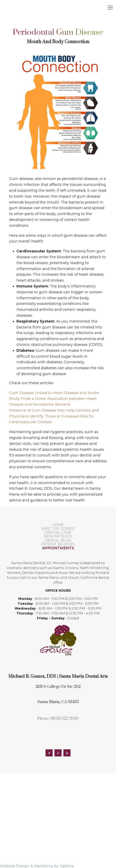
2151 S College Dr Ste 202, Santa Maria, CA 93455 (72, 6)
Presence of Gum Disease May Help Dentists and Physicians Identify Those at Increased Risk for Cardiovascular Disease (54, 416)
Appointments (58, 548)
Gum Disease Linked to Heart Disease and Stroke (54, 393)
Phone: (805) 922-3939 (58, 719)
